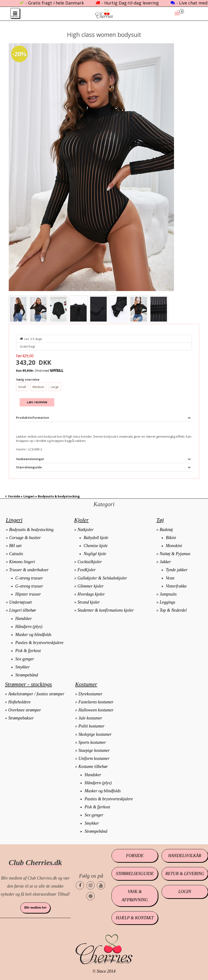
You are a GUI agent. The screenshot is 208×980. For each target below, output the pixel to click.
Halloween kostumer (96, 710)
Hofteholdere (19, 702)
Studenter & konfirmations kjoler (106, 610)
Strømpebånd (27, 675)
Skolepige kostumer (95, 734)
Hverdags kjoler (91, 594)
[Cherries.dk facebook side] (80, 885)
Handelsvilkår (185, 856)
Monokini (174, 546)
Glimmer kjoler (90, 586)
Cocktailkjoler (90, 562)
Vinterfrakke (176, 586)
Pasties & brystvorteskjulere (39, 643)
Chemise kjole (96, 546)
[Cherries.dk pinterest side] (91, 896)
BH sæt (15, 546)
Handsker (24, 618)
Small (22, 387)
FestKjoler (87, 570)
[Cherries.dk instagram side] (91, 885)
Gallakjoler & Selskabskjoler (102, 578)
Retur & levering (185, 874)
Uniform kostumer (94, 758)
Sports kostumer (92, 742)
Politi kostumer (91, 726)
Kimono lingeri (22, 562)
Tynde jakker (177, 570)
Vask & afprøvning (135, 896)
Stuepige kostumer (94, 750)
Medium (38, 387)
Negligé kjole (95, 554)
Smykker (23, 667)
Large (55, 387)
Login (185, 892)
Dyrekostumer (90, 694)
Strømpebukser (21, 718)
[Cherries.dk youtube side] (101, 885)
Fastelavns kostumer (96, 702)
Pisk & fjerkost (28, 651)
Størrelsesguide (135, 874)
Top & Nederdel (173, 610)
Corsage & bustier (25, 538)
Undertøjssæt (21, 602)
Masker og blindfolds (33, 635)
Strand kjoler (89, 602)
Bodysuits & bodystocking (31, 530)
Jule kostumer (90, 718)
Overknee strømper (25, 710)
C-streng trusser (29, 578)
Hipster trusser (28, 594)
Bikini (171, 538)
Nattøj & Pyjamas (175, 554)
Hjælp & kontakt (135, 918)
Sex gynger (25, 659)
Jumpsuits (168, 594)
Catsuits (16, 554)
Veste (170, 578)
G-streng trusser (29, 586)
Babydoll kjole (96, 538)
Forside (14, 496)
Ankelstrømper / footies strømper (36, 694)
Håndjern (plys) (29, 627)
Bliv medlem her (35, 908)
